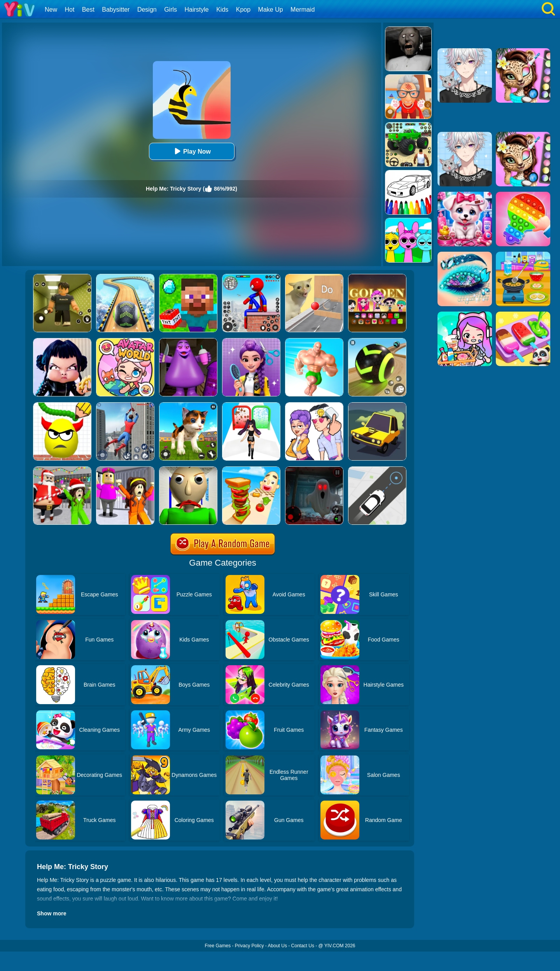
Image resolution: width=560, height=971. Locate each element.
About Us (277, 946)
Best (88, 10)
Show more (52, 913)
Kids (222, 10)
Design (147, 10)
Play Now (192, 151)
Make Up (271, 10)
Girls (171, 10)
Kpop (243, 10)
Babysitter (116, 10)
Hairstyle (197, 10)
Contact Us (303, 946)
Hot (69, 10)
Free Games (218, 946)
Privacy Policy (249, 946)
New (51, 10)
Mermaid (303, 10)
